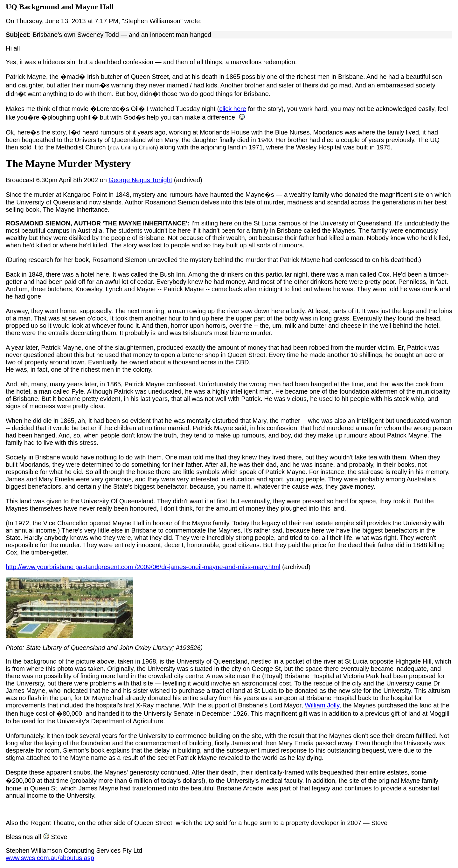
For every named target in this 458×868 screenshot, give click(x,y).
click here (232, 109)
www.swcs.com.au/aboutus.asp (50, 858)
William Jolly (322, 705)
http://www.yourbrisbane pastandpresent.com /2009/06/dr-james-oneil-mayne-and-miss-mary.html (143, 567)
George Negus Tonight (141, 180)
